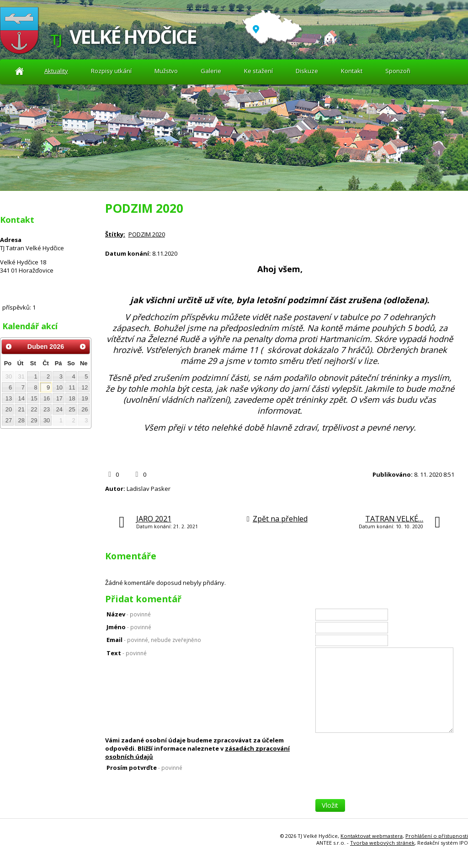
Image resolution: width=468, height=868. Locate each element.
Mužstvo (166, 71)
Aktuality (19, 71)
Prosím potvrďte (144, 768)
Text (127, 653)
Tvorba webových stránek (382, 843)
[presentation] (385, 781)
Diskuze (307, 71)
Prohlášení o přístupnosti (437, 836)
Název (129, 614)
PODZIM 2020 (147, 234)
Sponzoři (398, 71)
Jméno (129, 627)
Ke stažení (258, 71)
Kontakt (352, 71)
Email (154, 640)
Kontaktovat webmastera (372, 836)
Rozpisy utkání (111, 71)
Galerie (211, 71)
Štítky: (115, 234)
